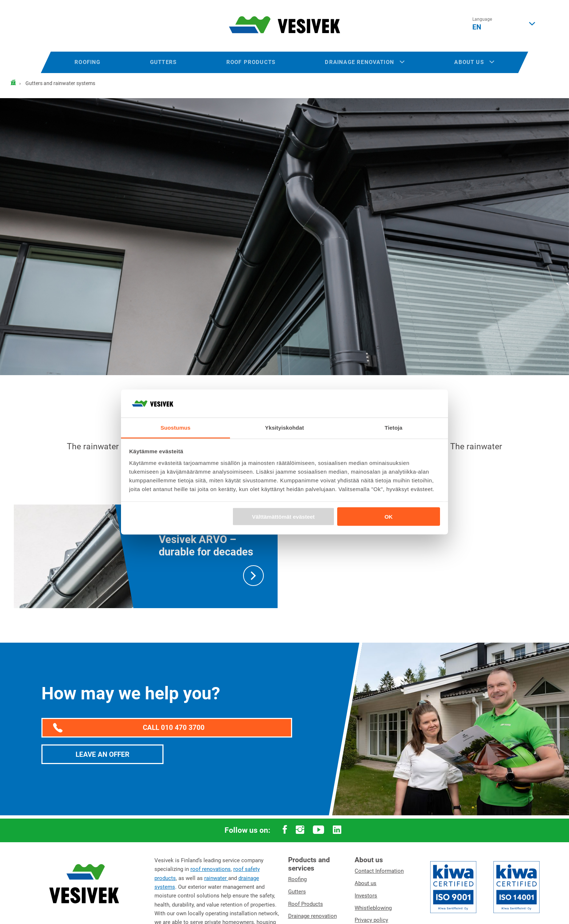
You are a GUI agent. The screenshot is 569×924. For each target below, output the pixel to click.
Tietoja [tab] (394, 427)
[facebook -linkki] (285, 830)
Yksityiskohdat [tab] (284, 427)
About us (474, 62)
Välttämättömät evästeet (284, 517)
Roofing (87, 62)
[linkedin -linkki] (337, 830)
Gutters (163, 62)
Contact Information (379, 871)
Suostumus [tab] (176, 427)
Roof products (251, 62)
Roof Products (306, 904)
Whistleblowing (373, 908)
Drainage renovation (365, 62)
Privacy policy (371, 920)
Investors (366, 896)
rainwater (216, 878)
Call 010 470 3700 (129, 728)
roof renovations (211, 869)
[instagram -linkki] (300, 830)
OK (389, 517)
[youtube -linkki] (318, 830)
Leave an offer (102, 754)
